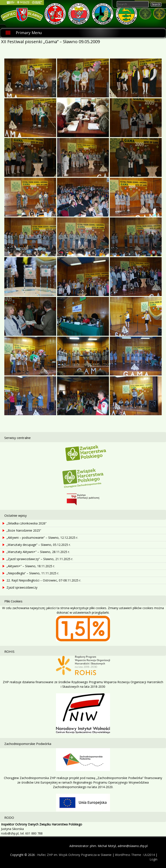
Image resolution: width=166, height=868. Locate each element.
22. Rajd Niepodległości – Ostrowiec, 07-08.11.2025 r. (44, 580)
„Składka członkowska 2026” (26, 523)
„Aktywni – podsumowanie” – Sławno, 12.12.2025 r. (42, 538)
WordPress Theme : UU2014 (135, 855)
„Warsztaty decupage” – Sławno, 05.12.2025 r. (39, 545)
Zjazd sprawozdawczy (22, 587)
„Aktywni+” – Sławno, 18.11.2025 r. (31, 566)
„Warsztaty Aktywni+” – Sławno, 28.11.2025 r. (38, 552)
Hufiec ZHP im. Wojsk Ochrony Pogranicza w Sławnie (74, 855)
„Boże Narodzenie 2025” (24, 530)
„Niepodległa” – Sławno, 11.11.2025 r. (33, 573)
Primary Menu (29, 33)
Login (153, 859)
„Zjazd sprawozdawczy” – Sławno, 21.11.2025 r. (40, 559)
